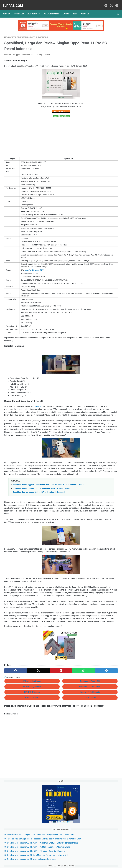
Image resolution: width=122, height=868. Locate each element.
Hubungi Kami (75, 859)
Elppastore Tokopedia (100, 146)
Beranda (8, 10)
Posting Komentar (43, 51)
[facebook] (105, 3)
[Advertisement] (42, 136)
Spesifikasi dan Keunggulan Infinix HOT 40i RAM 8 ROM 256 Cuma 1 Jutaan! (42, 533)
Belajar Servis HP (53, 10)
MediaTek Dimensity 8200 (33, 279)
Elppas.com (14, 3)
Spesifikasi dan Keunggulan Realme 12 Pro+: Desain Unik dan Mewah (39, 537)
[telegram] (72, 744)
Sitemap (57, 859)
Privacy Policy (47, 859)
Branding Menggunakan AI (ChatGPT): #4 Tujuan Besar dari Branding (103, 114)
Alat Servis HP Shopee (100, 150)
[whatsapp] (57, 744)
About (65, 859)
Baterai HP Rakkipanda (62, 765)
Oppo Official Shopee (42, 110)
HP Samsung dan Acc (23, 760)
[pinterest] (42, 744)
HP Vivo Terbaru (23, 771)
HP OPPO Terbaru (23, 765)
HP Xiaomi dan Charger (23, 754)
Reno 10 (38, 426)
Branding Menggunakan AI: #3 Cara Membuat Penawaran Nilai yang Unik (104, 124)
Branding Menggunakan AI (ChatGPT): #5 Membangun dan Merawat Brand (103, 104)
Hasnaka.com (73, 864)
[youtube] (116, 3)
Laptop (68, 10)
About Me (87, 10)
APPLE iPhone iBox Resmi (62, 760)
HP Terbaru (20, 10)
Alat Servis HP (35, 10)
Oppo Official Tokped (42, 115)
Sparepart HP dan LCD (62, 754)
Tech (77, 10)
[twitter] (111, 3)
